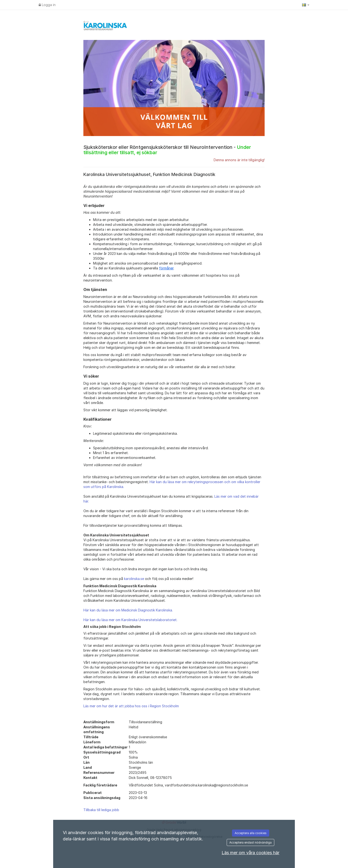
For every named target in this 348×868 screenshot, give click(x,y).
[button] (306, 5)
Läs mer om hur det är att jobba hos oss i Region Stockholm (131, 706)
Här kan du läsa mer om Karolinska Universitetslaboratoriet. (130, 620)
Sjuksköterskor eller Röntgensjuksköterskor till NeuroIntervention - (167, 150)
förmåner (166, 268)
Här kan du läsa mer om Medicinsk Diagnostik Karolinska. (128, 610)
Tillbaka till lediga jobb (101, 810)
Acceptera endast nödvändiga (250, 842)
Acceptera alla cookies (251, 833)
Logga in (47, 5)
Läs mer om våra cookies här (250, 853)
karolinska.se (134, 579)
